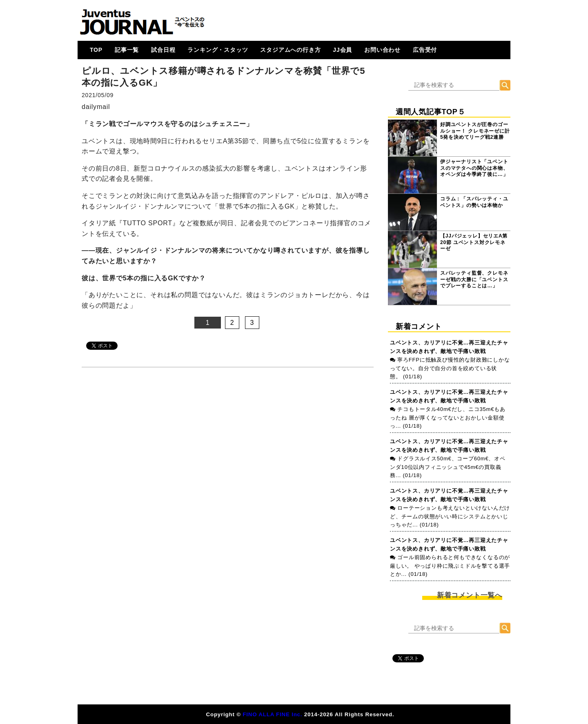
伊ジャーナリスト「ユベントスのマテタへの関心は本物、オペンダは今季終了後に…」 (474, 168)
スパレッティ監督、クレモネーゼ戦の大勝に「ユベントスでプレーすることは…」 (474, 279)
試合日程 (163, 50)
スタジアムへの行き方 (290, 50)
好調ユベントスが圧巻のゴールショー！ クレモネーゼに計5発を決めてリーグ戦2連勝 (475, 131)
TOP (96, 50)
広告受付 (425, 50)
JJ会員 (342, 50)
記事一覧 (127, 50)
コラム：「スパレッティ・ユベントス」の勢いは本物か (474, 202)
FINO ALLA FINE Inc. (272, 714)
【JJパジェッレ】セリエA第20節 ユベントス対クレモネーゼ (474, 242)
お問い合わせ (382, 50)
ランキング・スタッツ (218, 50)
